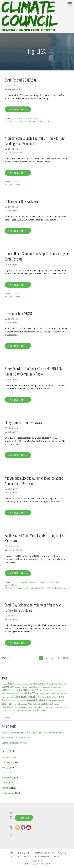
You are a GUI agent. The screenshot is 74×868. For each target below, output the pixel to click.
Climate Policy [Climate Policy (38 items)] (21, 687)
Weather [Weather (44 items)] (28, 710)
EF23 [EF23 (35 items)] (56, 690)
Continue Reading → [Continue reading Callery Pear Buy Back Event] (18, 231)
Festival (41, 121)
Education (24, 853)
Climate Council (15, 153)
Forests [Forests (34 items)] (21, 694)
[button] (70, 4)
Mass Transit (38, 582)
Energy (24, 582)
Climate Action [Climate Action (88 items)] (45, 684)
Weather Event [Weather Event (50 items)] (39, 710)
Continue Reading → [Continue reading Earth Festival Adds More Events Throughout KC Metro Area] (18, 573)
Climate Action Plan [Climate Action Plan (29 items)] (60, 684)
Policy (47, 582)
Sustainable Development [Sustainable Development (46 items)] (42, 707)
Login (56, 856)
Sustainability (32, 118)
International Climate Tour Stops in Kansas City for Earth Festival (37, 256)
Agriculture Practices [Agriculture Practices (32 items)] (21, 684)
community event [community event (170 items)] (14, 690)
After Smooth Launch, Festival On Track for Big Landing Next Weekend (35, 141)
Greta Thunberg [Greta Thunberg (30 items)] (62, 694)
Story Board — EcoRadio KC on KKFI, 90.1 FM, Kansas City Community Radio (34, 371)
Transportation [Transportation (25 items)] (58, 707)
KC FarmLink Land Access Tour (16, 738)
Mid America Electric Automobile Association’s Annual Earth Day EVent (34, 480)
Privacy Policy (37, 861)
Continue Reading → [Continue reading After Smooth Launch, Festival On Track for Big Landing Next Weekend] (18, 173)
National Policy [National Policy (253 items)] (34, 700)
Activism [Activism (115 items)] (7, 684)
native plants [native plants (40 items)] (52, 701)
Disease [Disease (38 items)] (43, 690)
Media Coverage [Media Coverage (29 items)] (15, 701)
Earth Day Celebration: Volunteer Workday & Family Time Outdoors (33, 607)
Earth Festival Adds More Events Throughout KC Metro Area (35, 538)
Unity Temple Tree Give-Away (23, 422)
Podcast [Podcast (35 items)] (36, 704)
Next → (67, 658)
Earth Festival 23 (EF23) (20, 80)
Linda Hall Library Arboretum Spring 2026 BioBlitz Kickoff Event (32, 733)
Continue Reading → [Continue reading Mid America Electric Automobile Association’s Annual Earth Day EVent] (18, 513)
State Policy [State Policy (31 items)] (15, 707)
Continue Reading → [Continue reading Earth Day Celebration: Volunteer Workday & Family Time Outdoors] (18, 643)
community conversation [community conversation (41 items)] (51, 687)
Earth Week (41, 588)
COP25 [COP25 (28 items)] (30, 690)
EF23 (35, 121)
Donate (27, 856)
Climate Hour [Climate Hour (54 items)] (8, 687)
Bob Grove (13, 211)
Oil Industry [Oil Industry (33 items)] (23, 704)
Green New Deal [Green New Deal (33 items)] (50, 694)
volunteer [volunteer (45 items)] (20, 710)
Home (11, 853)
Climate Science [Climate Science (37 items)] (34, 687)
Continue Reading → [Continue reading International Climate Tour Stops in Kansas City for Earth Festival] (18, 285)
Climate (17, 118)
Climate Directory (44, 853)
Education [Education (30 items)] (50, 690)
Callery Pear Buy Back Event (23, 201)
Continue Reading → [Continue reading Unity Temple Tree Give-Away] (18, 455)
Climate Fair (21, 588)
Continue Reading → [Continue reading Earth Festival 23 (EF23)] (18, 109)
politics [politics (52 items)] (42, 704)
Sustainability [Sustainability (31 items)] (25, 707)
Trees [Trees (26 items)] (66, 707)
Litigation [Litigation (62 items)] (52, 697)
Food (23, 118)
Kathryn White (15, 89)
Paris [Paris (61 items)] (30, 704)
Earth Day (28, 121)
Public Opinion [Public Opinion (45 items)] (53, 704)
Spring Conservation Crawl (14, 743)
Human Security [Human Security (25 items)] (7, 697)
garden (49, 121)
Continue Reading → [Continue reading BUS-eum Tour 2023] (18, 346)
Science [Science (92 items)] (6, 707)
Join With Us (24, 818)
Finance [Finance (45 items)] (15, 693)
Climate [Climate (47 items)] (32, 684)
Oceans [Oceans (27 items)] (15, 704)
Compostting (8, 763)
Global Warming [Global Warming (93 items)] (34, 693)
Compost (19, 121)
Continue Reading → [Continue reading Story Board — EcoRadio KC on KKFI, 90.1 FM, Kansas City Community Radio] (18, 400)
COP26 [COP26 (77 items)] (36, 690)
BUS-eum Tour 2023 (18, 313)
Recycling (55, 582)
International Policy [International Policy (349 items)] (29, 697)
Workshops (64, 588)
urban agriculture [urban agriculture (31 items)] (8, 711)
